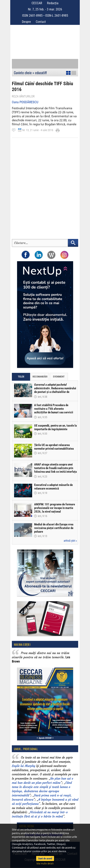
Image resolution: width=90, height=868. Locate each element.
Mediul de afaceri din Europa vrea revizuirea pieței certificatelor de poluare (54, 528)
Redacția (53, 3)
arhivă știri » (70, 541)
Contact (41, 22)
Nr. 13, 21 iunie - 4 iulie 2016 (38, 130)
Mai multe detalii (45, 863)
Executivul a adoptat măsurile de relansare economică (53, 487)
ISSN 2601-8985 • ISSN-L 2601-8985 (45, 16)
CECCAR (37, 3)
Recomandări (40, 377)
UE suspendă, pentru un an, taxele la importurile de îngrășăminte (55, 427)
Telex (21, 377)
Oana (25, 102)
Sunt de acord (45, 858)
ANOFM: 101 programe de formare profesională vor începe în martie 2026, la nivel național (55, 508)
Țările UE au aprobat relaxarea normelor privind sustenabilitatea (54, 447)
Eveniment (59, 377)
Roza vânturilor (23, 96)
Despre (26, 22)
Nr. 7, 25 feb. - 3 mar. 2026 (45, 9)
